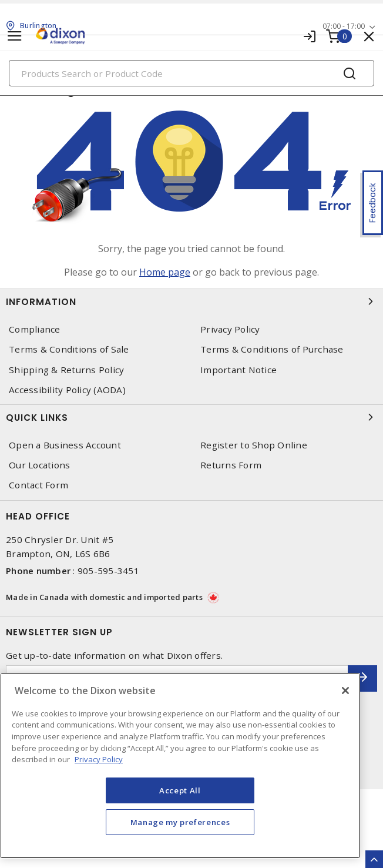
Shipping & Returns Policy (66, 370)
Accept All (180, 790)
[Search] (192, 73)
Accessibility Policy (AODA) (67, 390)
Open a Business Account (65, 445)
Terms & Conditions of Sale (69, 349)
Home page (165, 272)
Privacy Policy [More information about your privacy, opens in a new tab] (99, 759)
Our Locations (39, 465)
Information (192, 301)
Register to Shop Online (254, 445)
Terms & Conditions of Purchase (272, 349)
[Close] (345, 691)
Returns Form (231, 465)
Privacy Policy (230, 329)
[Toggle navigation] (15, 36)
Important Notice (238, 370)
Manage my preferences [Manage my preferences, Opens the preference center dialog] (180, 822)
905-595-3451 (108, 571)
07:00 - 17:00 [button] (344, 26)
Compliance (35, 329)
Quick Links (192, 417)
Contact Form (38, 485)
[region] (180, 766)
